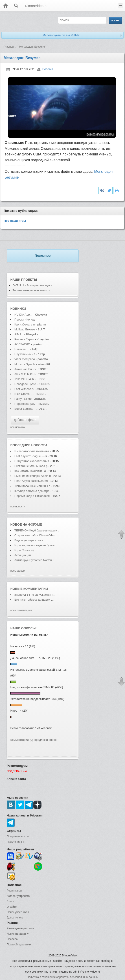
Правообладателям (19, 945)
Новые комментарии (29, 589)
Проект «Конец (25, 320)
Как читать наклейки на (31, 471)
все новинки (18, 427)
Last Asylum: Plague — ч (31, 456)
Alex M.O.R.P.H (24, 374)
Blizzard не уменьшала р (31, 466)
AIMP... (19, 334)
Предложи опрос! (46, 740)
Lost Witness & (24, 389)
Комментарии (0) (22, 740)
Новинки (18, 309)
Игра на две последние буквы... (36, 545)
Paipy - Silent (23, 399)
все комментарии (21, 610)
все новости (18, 507)
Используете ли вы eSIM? (61, 35)
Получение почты (18, 836)
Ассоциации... (24, 555)
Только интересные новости (32, 290)
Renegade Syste (25, 384)
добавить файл (25, 420)
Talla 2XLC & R (24, 379)
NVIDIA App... (23, 315)
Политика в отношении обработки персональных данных (62, 977)
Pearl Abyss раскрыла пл (31, 481)
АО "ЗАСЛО (22, 344)
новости (39, 445)
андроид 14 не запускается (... (35, 595)
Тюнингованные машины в (33, 486)
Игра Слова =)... (25, 550)
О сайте (12, 907)
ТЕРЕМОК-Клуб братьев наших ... (37, 530)
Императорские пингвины (32, 451)
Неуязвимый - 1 (25, 354)
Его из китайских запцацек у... (34, 600)
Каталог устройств (18, 896)
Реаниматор (14, 891)
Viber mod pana (25, 359)
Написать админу (18, 934)
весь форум (18, 571)
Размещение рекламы (21, 928)
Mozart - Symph (25, 364)
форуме (35, 524)
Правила (12, 939)
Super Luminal (24, 409)
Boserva (48, 69)
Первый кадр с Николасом (32, 496)
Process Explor (24, 339)
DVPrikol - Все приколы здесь (32, 285)
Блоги (10, 901)
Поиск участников (18, 912)
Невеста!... (22, 349)
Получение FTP (16, 842)
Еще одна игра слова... (30, 540)
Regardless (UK (25, 404)
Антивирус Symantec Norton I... (35, 560)
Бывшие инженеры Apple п (33, 476)
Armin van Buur (24, 369)
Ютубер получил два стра (32, 491)
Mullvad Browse (25, 329)
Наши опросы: (24, 628)
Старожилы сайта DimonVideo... (36, 535)
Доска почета (15, 918)
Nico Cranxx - (24, 394)
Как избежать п (25, 324)
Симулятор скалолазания (32, 461)
